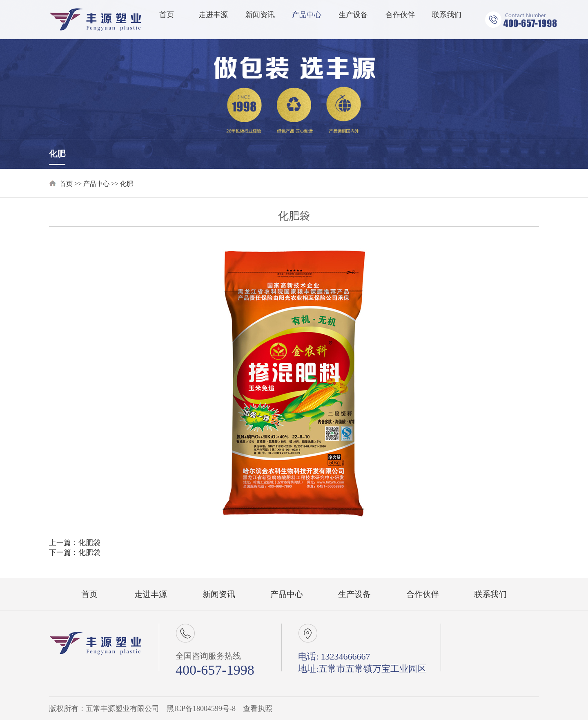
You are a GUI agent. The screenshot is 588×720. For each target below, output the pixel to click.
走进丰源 (213, 15)
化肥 (57, 154)
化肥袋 (89, 543)
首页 (167, 15)
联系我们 (447, 15)
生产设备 (353, 15)
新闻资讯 (260, 15)
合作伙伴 (400, 15)
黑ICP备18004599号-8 (201, 709)
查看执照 (258, 709)
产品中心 (307, 15)
